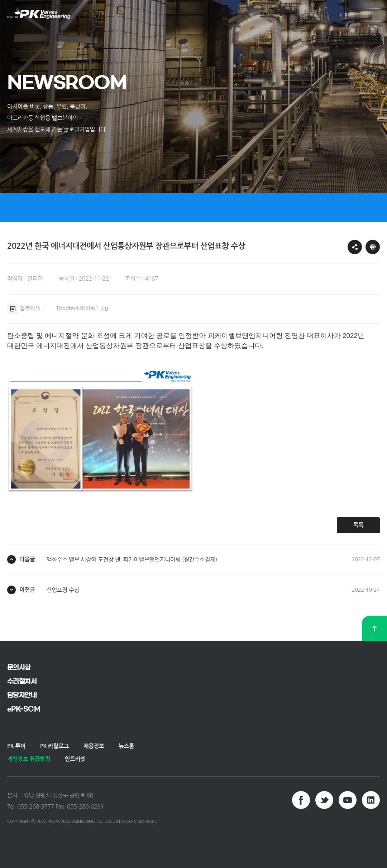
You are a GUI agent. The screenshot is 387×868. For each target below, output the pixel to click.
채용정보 (94, 746)
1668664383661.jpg (82, 308)
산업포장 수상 (63, 590)
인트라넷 (75, 759)
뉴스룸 (126, 746)
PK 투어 (16, 746)
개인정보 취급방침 (29, 759)
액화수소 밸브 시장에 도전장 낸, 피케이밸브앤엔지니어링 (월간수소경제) (132, 559)
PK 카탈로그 (55, 746)
